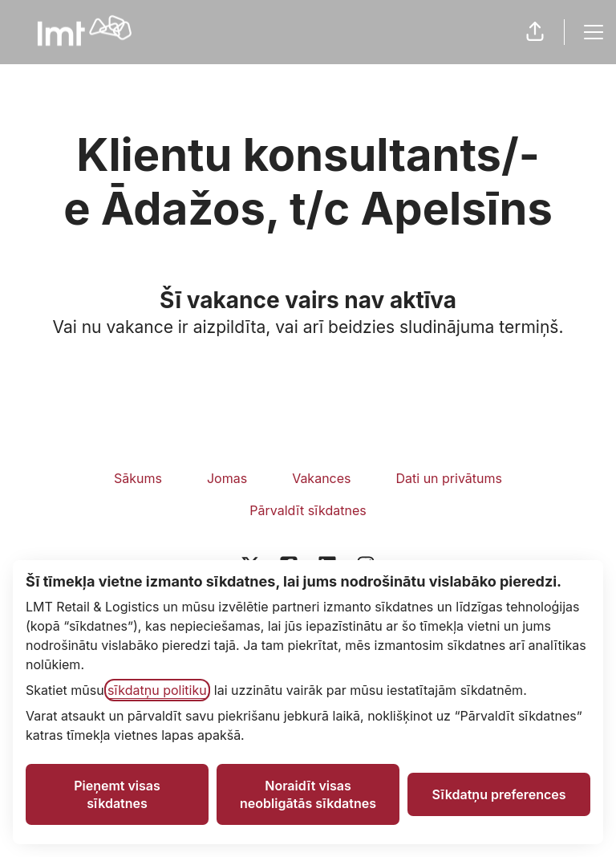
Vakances (321, 478)
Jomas (227, 478)
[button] (535, 32)
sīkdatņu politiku (157, 690)
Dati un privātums (449, 478)
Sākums (138, 478)
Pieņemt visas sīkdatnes (117, 794)
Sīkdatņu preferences (498, 794)
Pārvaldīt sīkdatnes (308, 510)
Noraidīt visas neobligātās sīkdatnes (308, 794)
